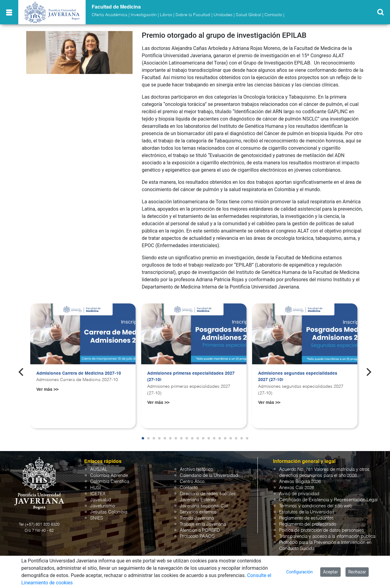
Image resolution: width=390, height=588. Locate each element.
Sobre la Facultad (193, 15)
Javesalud (101, 500)
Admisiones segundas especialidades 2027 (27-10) (298, 377)
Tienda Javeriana (197, 518)
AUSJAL (99, 469)
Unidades (223, 15)
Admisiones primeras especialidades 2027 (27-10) (191, 377)
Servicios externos (198, 512)
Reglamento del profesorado (308, 524)
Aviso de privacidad (299, 494)
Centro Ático (192, 482)
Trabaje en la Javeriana (203, 524)
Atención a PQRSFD (200, 530)
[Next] (368, 372)
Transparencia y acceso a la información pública (327, 536)
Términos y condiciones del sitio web (316, 506)
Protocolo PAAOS (197, 536)
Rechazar (357, 572)
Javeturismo (103, 506)
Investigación (144, 15)
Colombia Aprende (109, 476)
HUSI (96, 488)
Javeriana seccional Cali (204, 506)
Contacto (273, 15)
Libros (166, 15)
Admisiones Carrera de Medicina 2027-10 (79, 373)
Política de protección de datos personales (322, 530)
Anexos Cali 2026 (297, 488)
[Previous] (22, 372)
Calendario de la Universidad (209, 476)
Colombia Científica (110, 482)
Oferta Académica (110, 15)
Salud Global (248, 15)
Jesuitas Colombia (109, 512)
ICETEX (98, 494)
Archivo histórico (196, 469)
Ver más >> (47, 390)
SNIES (97, 518)
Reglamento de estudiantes (307, 518)
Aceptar (330, 572)
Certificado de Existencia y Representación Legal (328, 500)
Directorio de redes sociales (208, 494)
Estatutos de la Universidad (307, 512)
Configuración (300, 572)
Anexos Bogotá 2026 (300, 482)
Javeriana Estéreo (198, 500)
